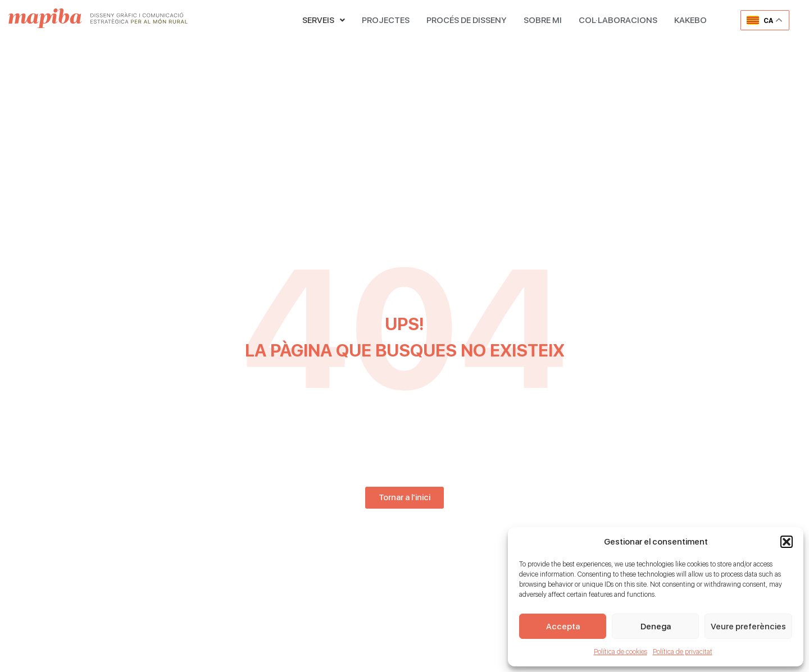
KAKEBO (690, 20)
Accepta (563, 627)
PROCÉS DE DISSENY (467, 20)
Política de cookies (621, 652)
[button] (787, 542)
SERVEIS (324, 20)
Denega (656, 627)
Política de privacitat (683, 652)
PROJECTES (386, 20)
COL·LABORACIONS (618, 20)
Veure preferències (748, 627)
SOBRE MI (543, 20)
